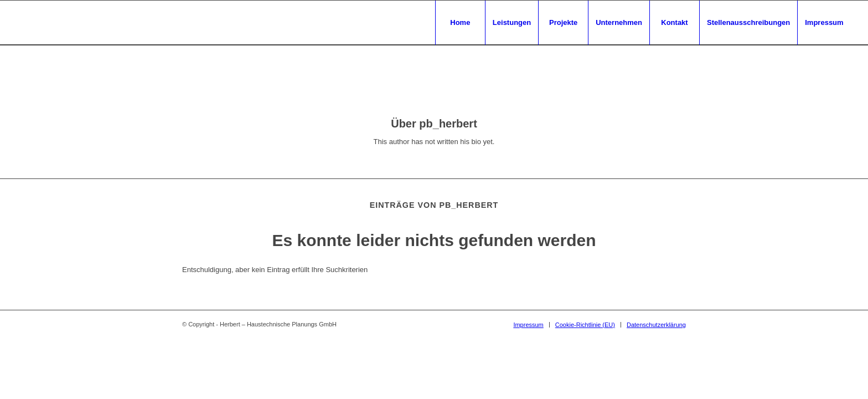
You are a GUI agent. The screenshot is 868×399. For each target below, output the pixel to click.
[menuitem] (460, 23)
